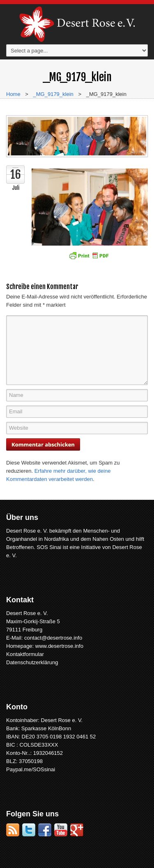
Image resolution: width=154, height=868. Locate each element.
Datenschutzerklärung (32, 662)
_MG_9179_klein (53, 94)
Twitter (29, 830)
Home (13, 94)
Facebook (45, 830)
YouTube (61, 830)
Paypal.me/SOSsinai (31, 769)
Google (77, 830)
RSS (13, 830)
